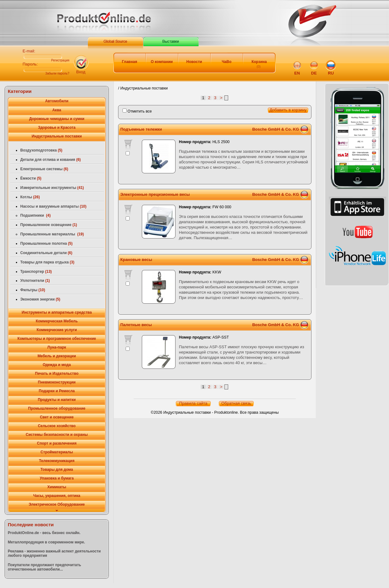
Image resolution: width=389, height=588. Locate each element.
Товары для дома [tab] (57, 470)
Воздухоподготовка (41, 150)
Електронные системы (44, 169)
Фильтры (33, 290)
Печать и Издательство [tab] (57, 374)
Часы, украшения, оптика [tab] (57, 496)
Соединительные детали (46, 253)
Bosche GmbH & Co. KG (276, 129)
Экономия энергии (40, 299)
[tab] (57, 511)
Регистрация (60, 60)
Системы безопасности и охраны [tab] (57, 435)
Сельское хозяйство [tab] (57, 426)
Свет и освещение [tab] (57, 417)
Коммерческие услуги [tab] (57, 330)
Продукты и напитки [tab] (57, 400)
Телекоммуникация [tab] (57, 461)
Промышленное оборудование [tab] (57, 408)
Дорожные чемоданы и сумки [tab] (57, 119)
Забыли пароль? (57, 74)
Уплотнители (35, 281)
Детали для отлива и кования (50, 160)
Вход (81, 72)
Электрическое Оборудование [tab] (57, 504)
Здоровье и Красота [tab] (57, 128)
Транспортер (36, 272)
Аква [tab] (57, 110)
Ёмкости (31, 178)
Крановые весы (136, 260)
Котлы (30, 197)
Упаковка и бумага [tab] (57, 478)
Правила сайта (193, 403)
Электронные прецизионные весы (155, 194)
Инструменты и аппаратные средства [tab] (57, 312)
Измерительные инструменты (52, 188)
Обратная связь (236, 403)
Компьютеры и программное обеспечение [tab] (57, 339)
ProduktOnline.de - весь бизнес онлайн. (44, 533)
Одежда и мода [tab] (57, 365)
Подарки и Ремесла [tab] (57, 391)
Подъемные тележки (141, 129)
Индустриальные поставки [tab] (57, 136)
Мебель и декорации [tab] (57, 356)
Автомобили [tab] (57, 101)
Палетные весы (136, 325)
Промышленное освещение (49, 225)
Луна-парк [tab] (57, 347)
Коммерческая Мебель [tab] (57, 321)
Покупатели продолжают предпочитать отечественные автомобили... (44, 567)
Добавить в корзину (288, 110)
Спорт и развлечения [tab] (57, 443)
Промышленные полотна (46, 243)
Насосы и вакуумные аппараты (53, 206)
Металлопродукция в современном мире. (46, 542)
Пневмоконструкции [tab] (57, 382)
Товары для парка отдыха (47, 262)
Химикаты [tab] (57, 487)
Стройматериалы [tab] (57, 452)
